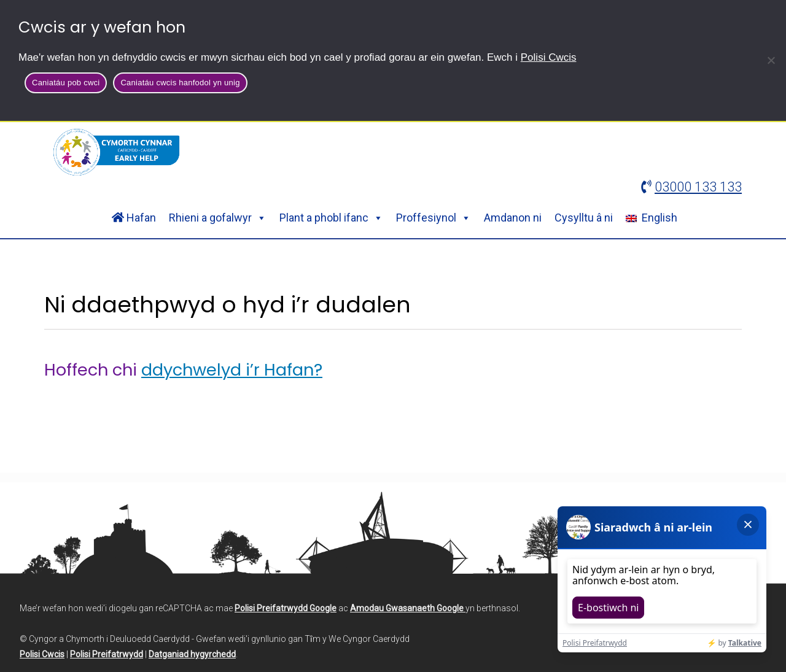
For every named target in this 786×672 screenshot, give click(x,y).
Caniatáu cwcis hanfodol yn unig (180, 83)
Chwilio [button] (697, 151)
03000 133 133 (698, 187)
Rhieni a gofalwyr (218, 218)
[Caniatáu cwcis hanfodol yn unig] (771, 60)
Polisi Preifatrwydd (107, 654)
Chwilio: (455, 151)
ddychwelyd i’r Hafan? (232, 370)
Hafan (134, 218)
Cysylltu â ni (584, 218)
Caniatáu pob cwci (66, 83)
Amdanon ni (513, 218)
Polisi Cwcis (549, 57)
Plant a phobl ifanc (331, 218)
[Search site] (567, 151)
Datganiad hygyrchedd (192, 654)
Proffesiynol (434, 218)
